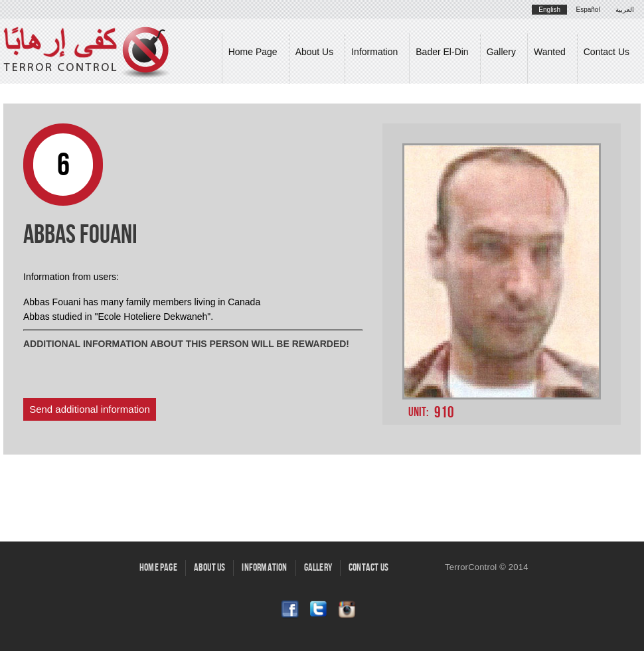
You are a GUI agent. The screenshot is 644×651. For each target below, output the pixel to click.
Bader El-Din (442, 52)
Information (374, 52)
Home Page (253, 52)
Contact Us (606, 52)
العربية (625, 10)
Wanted (550, 52)
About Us (315, 52)
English (549, 10)
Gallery (501, 52)
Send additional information (90, 409)
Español (588, 10)
